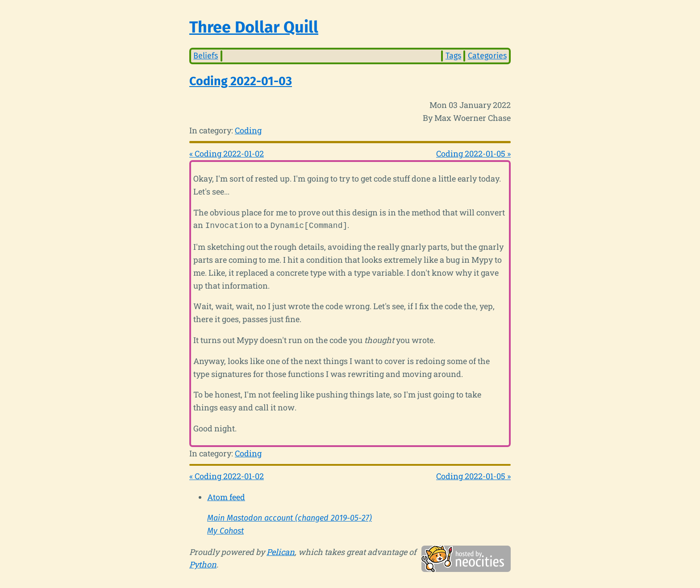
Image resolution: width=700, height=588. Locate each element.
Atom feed (226, 496)
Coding (248, 130)
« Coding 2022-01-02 (227, 153)
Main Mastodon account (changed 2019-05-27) (290, 517)
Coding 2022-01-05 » (473, 153)
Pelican (281, 551)
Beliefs (206, 56)
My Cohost (225, 530)
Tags (453, 56)
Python (203, 563)
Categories (487, 56)
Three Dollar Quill (254, 27)
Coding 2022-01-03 (241, 81)
